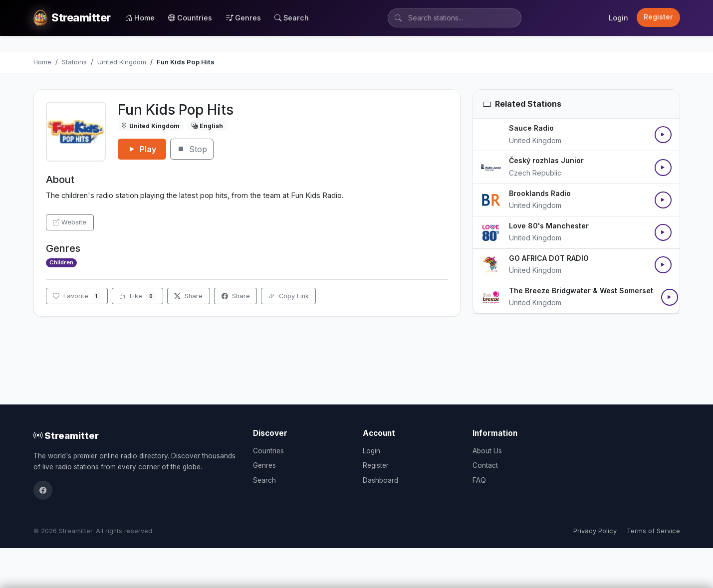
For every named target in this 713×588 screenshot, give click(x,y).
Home (140, 18)
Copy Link (289, 296)
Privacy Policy (595, 531)
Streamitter (66, 435)
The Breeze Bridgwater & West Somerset (581, 291)
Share (188, 296)
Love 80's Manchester (549, 226)
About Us (487, 451)
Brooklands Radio (540, 193)
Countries (190, 18)
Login (618, 18)
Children (61, 262)
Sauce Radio (531, 128)
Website (70, 222)
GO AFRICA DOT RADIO (549, 258)
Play (142, 149)
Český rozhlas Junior (546, 160)
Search (292, 18)
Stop (192, 149)
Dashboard (380, 480)
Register (658, 17)
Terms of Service (653, 531)
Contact (485, 465)
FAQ (479, 480)
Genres (243, 18)
